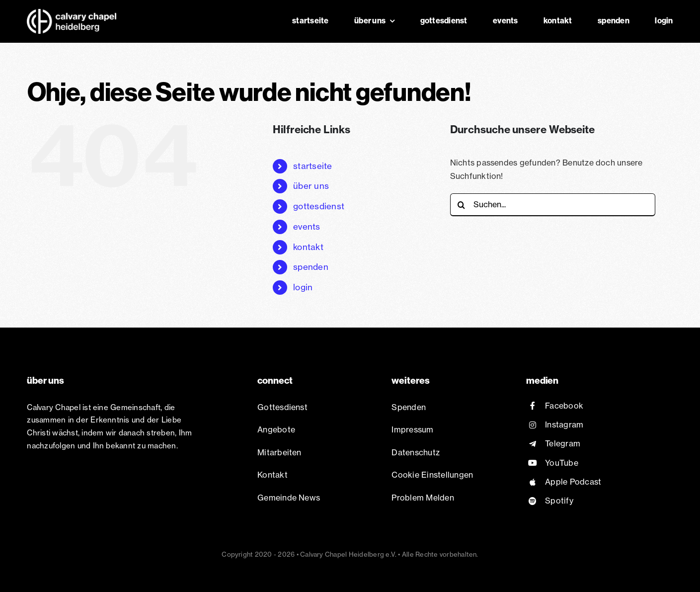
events (307, 226)
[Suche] (462, 205)
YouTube (562, 463)
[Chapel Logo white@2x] (72, 13)
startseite (312, 166)
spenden (311, 267)
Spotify (559, 501)
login (303, 287)
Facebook (564, 406)
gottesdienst (319, 206)
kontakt (308, 247)
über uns (311, 186)
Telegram (563, 443)
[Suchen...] (553, 205)
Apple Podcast (573, 482)
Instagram (564, 424)
